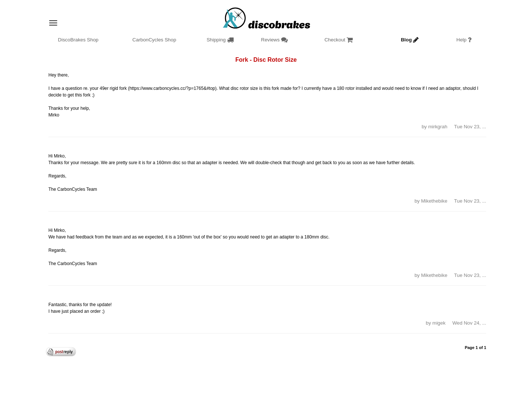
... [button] (484, 127)
